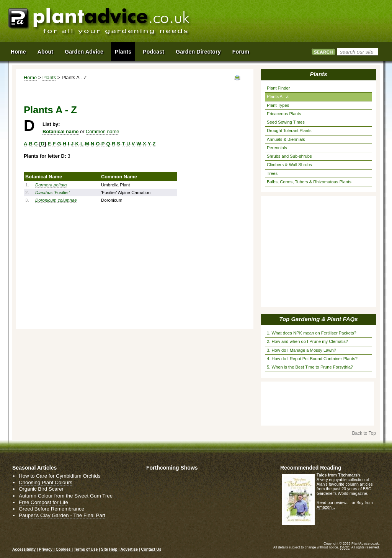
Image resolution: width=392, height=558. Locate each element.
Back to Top (364, 433)
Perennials (277, 148)
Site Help (109, 549)
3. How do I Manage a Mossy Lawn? (301, 350)
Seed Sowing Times (286, 122)
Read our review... (333, 503)
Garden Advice (84, 52)
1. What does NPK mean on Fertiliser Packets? (312, 333)
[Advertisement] (295, 22)
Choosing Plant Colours (46, 482)
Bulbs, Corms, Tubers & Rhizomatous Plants (309, 182)
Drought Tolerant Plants (289, 131)
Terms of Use (86, 549)
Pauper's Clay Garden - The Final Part (62, 515)
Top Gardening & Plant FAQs (318, 319)
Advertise (129, 549)
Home (30, 77)
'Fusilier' (52, 193)
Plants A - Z (278, 96)
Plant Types (278, 105)
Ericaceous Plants (284, 114)
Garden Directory (198, 52)
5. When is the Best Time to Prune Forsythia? (310, 367)
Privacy (46, 549)
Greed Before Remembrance (51, 509)
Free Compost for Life (43, 502)
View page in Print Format (237, 78)
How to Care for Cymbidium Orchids (60, 476)
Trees (272, 173)
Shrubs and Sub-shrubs (289, 156)
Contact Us (151, 549)
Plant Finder (278, 88)
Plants (49, 77)
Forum (241, 52)
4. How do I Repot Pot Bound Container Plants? (312, 359)
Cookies (64, 549)
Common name (102, 131)
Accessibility (24, 549)
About (45, 52)
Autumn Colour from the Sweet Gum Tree (66, 496)
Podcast (154, 52)
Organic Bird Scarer (41, 489)
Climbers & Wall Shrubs (289, 165)
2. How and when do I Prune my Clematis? (307, 341)
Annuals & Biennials (286, 139)
